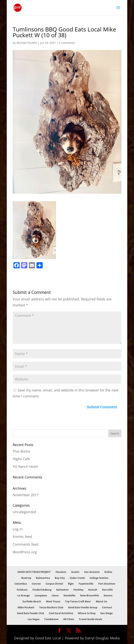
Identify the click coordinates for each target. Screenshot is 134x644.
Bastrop (26, 578)
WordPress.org (25, 552)
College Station (99, 578)
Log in (18, 529)
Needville (69, 595)
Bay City (60, 578)
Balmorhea (43, 578)
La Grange (24, 595)
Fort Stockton (107, 584)
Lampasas (41, 595)
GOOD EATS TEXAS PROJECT (34, 572)
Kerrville (107, 590)
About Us (101, 601)
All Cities (69, 619)
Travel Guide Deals (90, 619)
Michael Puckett (27, 43)
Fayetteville (86, 584)
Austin (75, 572)
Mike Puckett (26, 607)
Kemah (93, 590)
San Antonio (92, 572)
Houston (61, 572)
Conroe (36, 584)
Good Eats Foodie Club (30, 613)
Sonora (108, 595)
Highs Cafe (21, 459)
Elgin (71, 584)
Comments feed (26, 544)
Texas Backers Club (51, 607)
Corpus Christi (54, 584)
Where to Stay (87, 613)
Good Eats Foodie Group (83, 607)
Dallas (108, 572)
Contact (107, 607)
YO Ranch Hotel (25, 467)
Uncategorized (24, 512)
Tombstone (51, 619)
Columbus (21, 584)
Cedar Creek (77, 578)
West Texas (53, 601)
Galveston (62, 590)
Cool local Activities (61, 613)
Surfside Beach (32, 601)
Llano (55, 595)
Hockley (78, 590)
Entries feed (22, 537)
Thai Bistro (21, 451)
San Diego (107, 613)
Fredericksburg (42, 590)
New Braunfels (89, 595)
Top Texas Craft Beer (78, 601)
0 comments (67, 43)
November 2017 (26, 495)
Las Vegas (34, 619)
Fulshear (22, 590)
